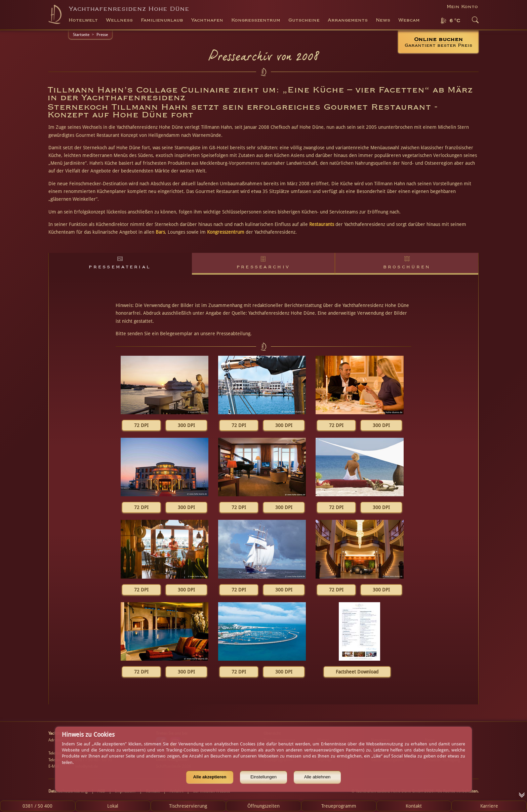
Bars (160, 232)
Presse (102, 35)
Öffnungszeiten (263, 806)
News (383, 20)
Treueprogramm (339, 806)
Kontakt (414, 806)
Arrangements (348, 20)
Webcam (409, 20)
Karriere (489, 806)
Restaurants (322, 224)
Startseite (81, 35)
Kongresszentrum (226, 232)
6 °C (455, 21)
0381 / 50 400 (37, 806)
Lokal (113, 806)
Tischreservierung (188, 806)
